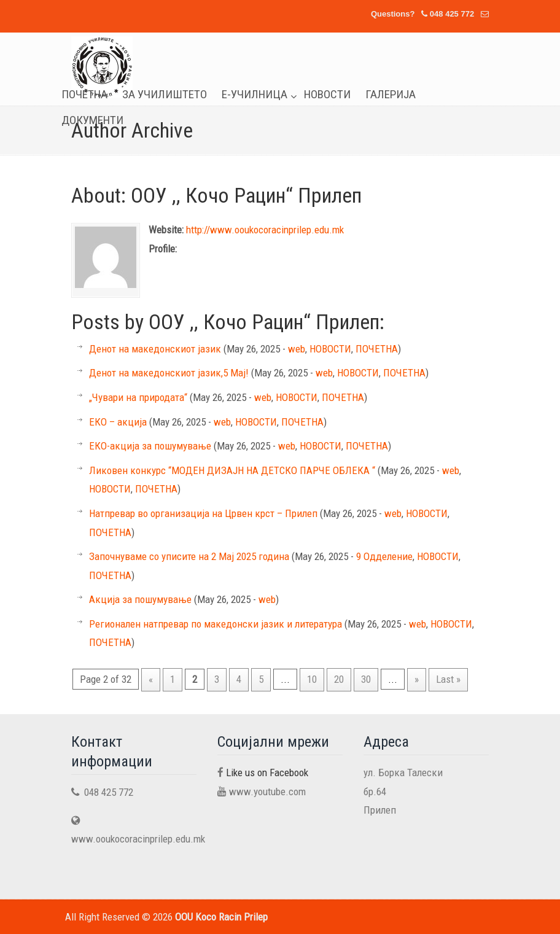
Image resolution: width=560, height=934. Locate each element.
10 (312, 679)
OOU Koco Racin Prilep (102, 67)
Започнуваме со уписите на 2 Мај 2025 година (189, 556)
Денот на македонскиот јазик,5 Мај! (169, 373)
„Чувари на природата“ (138, 397)
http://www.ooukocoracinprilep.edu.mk (265, 230)
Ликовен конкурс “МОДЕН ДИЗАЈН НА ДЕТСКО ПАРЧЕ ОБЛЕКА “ (232, 470)
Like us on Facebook (267, 772)
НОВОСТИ (330, 349)
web (297, 349)
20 (339, 679)
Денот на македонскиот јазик (155, 349)
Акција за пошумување (140, 599)
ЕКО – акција (118, 422)
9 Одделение (384, 556)
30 (366, 679)
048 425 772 (452, 14)
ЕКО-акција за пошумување (150, 446)
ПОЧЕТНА (377, 349)
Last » (448, 679)
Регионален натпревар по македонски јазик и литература (216, 624)
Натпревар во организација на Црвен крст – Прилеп (203, 513)
